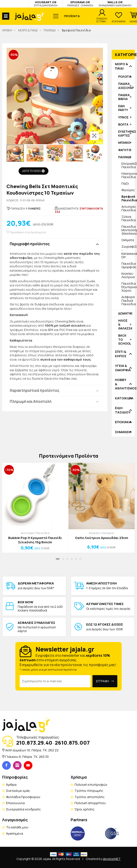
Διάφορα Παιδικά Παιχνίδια (128, 300)
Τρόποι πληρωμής (89, 791)
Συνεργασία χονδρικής (23, 809)
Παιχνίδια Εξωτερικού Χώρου (128, 287)
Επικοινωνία (15, 803)
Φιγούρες (128, 190)
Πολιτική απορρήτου (90, 803)
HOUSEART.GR (46, 4)
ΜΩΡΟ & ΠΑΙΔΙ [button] (121, 66)
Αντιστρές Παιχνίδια (128, 208)
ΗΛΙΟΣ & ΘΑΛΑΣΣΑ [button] (125, 324)
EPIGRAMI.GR (80, 4)
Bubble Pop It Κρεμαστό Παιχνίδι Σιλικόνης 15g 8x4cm (35, 540)
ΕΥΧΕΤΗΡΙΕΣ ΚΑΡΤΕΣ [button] (127, 133)
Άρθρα (11, 785)
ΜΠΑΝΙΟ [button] (124, 143)
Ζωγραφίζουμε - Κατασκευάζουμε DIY (128, 252)
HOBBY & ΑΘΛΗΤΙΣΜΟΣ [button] (123, 384)
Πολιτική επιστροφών (91, 785)
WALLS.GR (115, 4)
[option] (15, 153)
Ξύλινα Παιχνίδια (128, 218)
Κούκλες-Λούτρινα (128, 275)
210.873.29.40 (34, 743)
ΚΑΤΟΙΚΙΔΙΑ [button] (123, 398)
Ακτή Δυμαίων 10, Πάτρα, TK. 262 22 (32, 750)
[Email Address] (55, 681)
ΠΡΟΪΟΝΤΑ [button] (72, 16)
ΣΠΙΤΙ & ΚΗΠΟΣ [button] (121, 354)
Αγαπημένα (14, 833)
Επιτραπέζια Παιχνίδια (128, 165)
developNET (112, 859)
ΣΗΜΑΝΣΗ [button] (123, 432)
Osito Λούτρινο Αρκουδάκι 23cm (102, 538)
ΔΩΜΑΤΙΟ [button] (125, 313)
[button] (133, 17)
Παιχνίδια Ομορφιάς (128, 265)
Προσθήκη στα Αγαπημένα (26, 232)
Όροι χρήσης (85, 809)
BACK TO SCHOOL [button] (125, 339)
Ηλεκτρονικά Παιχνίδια (128, 175)
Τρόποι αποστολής (90, 797)
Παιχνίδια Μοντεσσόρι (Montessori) (128, 230)
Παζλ (125, 183)
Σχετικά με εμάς (18, 791)
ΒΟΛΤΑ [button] (123, 124)
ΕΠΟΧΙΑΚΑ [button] (123, 422)
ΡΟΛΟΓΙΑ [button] (125, 77)
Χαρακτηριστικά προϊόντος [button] (35, 390)
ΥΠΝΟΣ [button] (123, 117)
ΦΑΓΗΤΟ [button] (125, 150)
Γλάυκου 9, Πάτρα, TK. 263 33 (27, 757)
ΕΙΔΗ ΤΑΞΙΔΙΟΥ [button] (123, 410)
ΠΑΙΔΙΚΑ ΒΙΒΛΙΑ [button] (124, 97)
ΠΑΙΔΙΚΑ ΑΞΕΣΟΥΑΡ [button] (126, 86)
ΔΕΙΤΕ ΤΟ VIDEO (33, 171)
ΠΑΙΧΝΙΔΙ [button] (124, 157)
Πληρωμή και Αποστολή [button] (31, 401)
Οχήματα (128, 240)
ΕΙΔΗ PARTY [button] (123, 108)
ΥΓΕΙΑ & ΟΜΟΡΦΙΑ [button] (123, 368)
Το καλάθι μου (17, 827)
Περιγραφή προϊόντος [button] (30, 244)
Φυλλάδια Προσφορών (23, 797)
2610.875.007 (72, 743)
